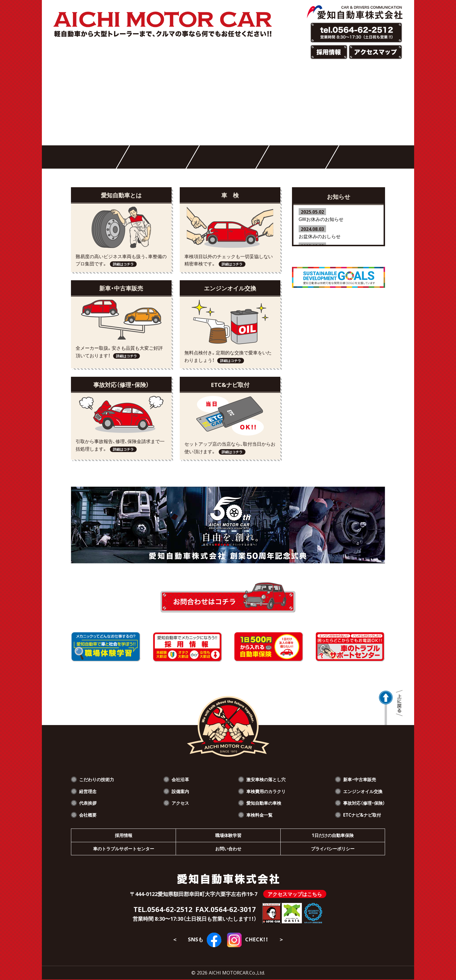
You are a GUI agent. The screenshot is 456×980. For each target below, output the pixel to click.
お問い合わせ (228, 849)
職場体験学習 (228, 835)
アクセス (180, 803)
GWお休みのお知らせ (321, 219)
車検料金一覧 (258, 815)
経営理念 (88, 791)
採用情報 (124, 835)
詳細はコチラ (123, 264)
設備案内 (180, 791)
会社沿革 (180, 779)
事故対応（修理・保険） (363, 803)
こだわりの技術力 (98, 779)
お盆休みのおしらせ (320, 236)
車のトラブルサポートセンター (124, 849)
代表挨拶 (88, 803)
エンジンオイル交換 (361, 791)
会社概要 (88, 815)
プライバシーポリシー (333, 849)
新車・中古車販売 (358, 779)
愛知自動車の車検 (263, 803)
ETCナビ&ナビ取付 (361, 815)
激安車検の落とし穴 (265, 779)
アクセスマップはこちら (295, 895)
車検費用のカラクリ (265, 791)
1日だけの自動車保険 (333, 835)
